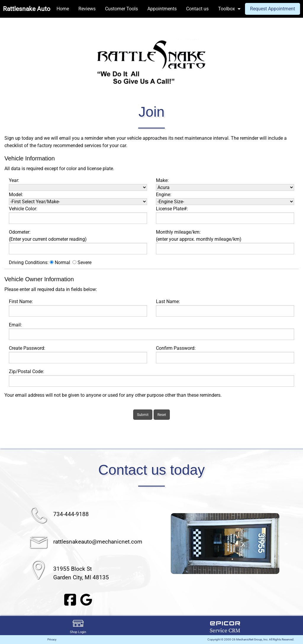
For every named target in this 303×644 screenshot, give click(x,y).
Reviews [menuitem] (87, 9)
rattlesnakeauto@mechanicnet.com (98, 542)
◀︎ (164, 544)
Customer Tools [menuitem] (121, 9)
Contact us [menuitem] (197, 9)
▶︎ (286, 544)
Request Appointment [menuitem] (273, 9)
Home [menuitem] (63, 9)
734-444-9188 (71, 514)
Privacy (52, 639)
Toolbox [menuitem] (227, 9)
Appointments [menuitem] (162, 9)
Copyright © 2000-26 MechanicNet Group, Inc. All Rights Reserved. (251, 639)
